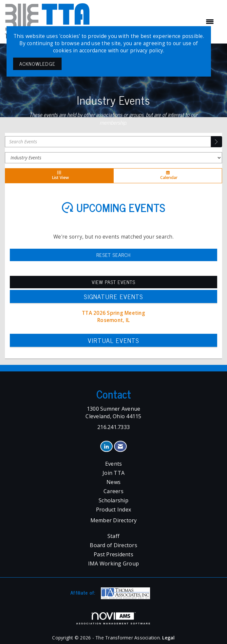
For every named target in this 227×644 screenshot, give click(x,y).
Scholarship (113, 500)
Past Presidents (113, 554)
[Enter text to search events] (108, 142)
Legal (168, 638)
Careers (113, 491)
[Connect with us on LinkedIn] (106, 447)
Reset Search (113, 255)
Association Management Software (113, 618)
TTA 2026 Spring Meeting (113, 313)
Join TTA (113, 473)
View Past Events (113, 282)
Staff (113, 536)
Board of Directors (113, 545)
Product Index (113, 510)
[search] (217, 142)
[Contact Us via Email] (120, 447)
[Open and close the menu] (155, 22)
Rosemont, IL (113, 320)
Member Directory (114, 520)
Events (114, 464)
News (113, 482)
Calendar (168, 176)
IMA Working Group (113, 563)
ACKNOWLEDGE (37, 64)
